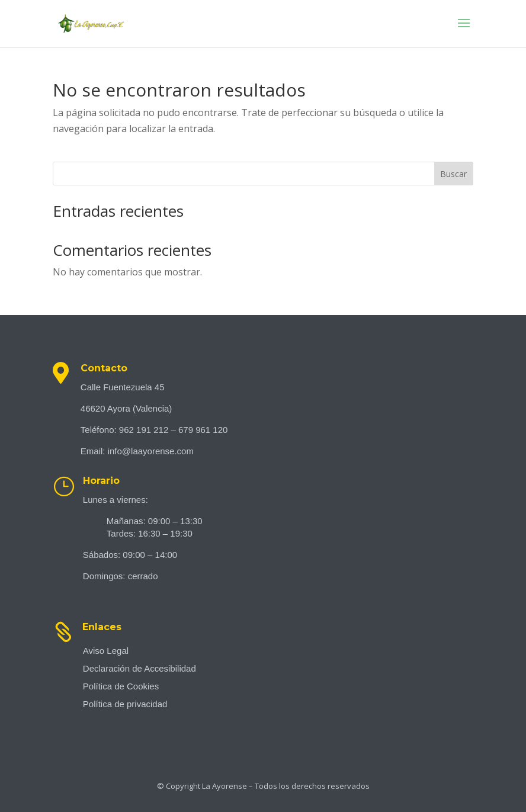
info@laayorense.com (151, 451)
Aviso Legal (106, 651)
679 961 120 (203, 430)
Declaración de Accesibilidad (139, 669)
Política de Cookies (121, 687)
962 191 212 (144, 430)
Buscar (453, 174)
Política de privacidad (125, 705)
